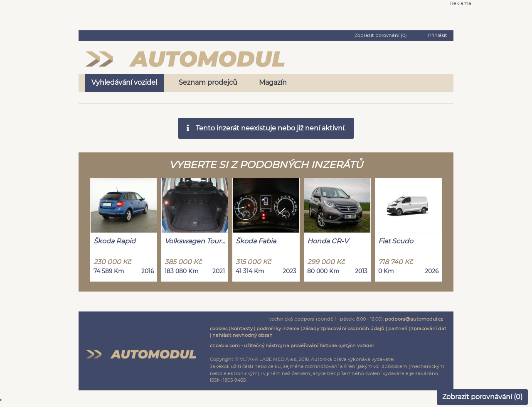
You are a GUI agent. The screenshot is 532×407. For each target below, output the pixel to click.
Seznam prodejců (208, 82)
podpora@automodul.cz (414, 319)
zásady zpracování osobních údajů (344, 329)
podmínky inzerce (278, 329)
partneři (398, 329)
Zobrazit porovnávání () (482, 397)
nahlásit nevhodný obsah (243, 335)
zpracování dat (429, 329)
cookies (219, 329)
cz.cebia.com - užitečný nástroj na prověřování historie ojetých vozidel (292, 346)
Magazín (273, 82)
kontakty (242, 329)
